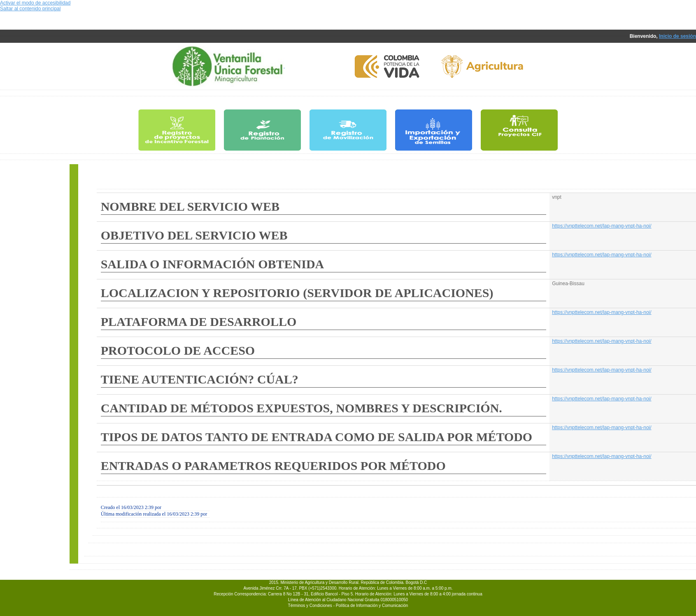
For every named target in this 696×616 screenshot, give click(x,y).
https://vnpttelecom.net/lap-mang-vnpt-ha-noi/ (602, 226)
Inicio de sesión (677, 36)
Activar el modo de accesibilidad (35, 3)
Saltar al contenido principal (30, 9)
